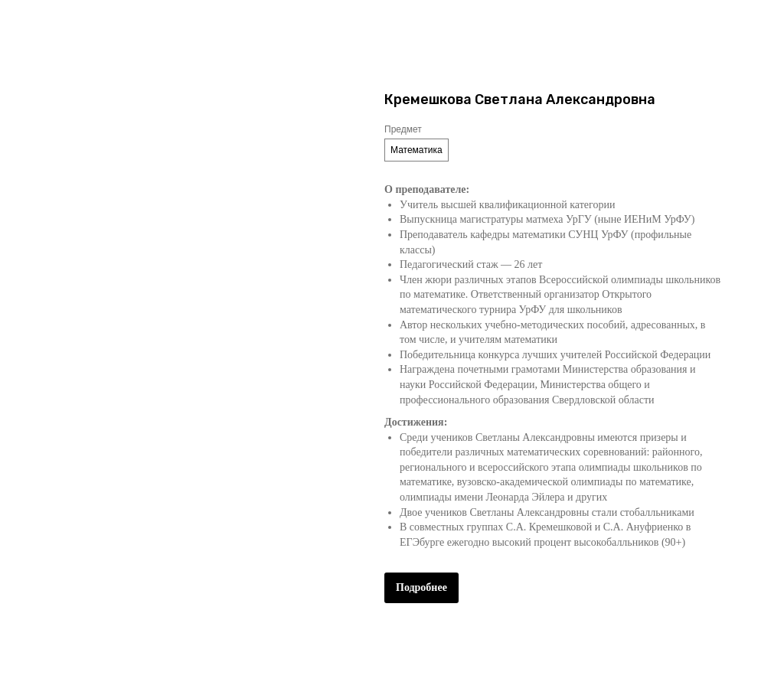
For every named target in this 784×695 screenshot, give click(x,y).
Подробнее (421, 587)
